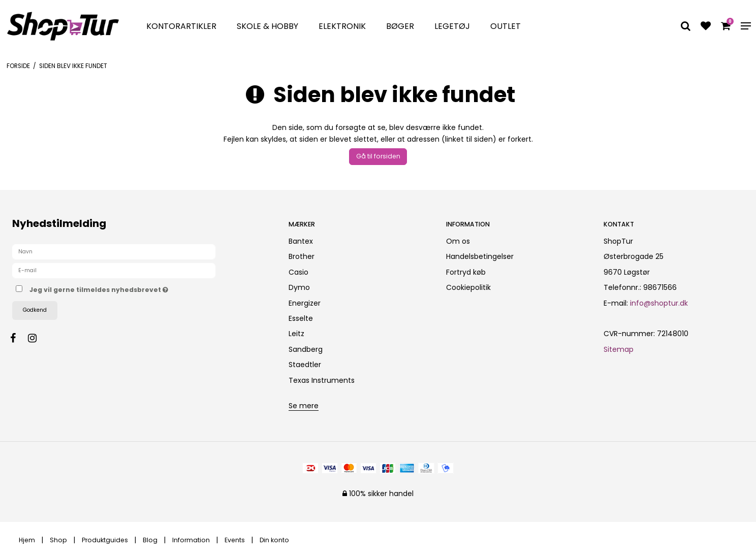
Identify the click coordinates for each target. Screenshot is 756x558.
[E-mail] (114, 270)
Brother (302, 256)
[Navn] (114, 251)
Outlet (506, 26)
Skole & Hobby (267, 26)
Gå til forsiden (378, 156)
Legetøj (452, 26)
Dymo (299, 287)
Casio (298, 272)
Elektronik (342, 26)
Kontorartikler (181, 26)
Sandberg (306, 349)
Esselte (301, 318)
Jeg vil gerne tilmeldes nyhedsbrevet (135, 288)
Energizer (305, 303)
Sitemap (619, 349)
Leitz (296, 334)
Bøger (400, 26)
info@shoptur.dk (659, 303)
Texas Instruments (322, 380)
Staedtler (305, 365)
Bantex (301, 241)
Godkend (35, 310)
